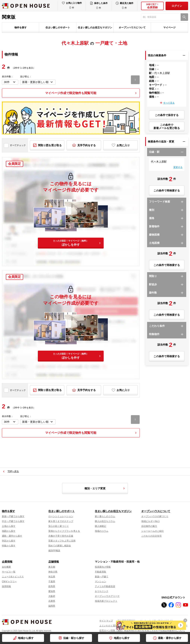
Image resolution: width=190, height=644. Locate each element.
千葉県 (52, 581)
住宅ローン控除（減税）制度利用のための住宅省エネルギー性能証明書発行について (142, 630)
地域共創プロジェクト (106, 601)
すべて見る (169, 103)
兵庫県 (52, 601)
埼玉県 (52, 577)
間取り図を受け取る (50, 145)
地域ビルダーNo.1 (150, 521)
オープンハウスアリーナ (107, 596)
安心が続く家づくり (59, 526)
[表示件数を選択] (10, 82)
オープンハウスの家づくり (155, 516)
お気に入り (123, 145)
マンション (100, 581)
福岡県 (52, 606)
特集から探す (9, 546)
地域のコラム (102, 531)
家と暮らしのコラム (105, 516)
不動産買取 (100, 572)
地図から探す (122, 638)
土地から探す (9, 526)
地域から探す (26, 638)
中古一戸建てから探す (13, 521)
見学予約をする (87, 145)
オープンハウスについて (132, 27)
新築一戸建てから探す (13, 516)
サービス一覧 (9, 572)
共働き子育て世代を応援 (61, 536)
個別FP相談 (54, 551)
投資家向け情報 (103, 567)
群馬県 (52, 586)
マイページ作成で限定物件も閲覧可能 (71, 93)
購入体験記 (100, 526)
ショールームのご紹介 (153, 531)
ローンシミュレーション (61, 516)
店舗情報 (54, 562)
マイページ (169, 27)
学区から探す (9, 541)
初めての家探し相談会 (60, 546)
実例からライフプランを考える (64, 531)
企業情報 (7, 562)
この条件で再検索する (167, 191)
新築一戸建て (102, 577)
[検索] (184, 17)
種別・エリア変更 (105, 488)
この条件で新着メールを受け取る (167, 126)
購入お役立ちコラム (105, 521)
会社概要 (6, 567)
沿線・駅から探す (74, 638)
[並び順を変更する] (38, 82)
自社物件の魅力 (149, 526)
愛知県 (52, 591)
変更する (178, 167)
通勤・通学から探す (170, 638)
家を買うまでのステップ (61, 521)
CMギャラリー (9, 581)
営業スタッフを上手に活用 (62, 541)
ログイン (177, 6)
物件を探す (21, 27)
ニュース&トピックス (13, 577)
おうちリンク (102, 591)
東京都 (52, 567)
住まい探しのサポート (58, 27)
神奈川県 (53, 572)
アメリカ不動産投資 (105, 586)
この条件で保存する (167, 115)
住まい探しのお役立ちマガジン (95, 27)
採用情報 (6, 586)
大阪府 (52, 596)
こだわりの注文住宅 (151, 536)
